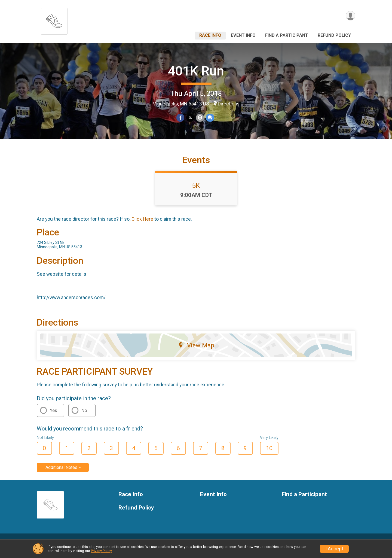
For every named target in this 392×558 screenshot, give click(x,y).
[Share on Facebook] (181, 118)
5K (196, 193)
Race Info (210, 35)
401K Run (196, 71)
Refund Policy (334, 35)
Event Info (243, 35)
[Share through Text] (209, 118)
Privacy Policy (101, 551)
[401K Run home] (54, 20)
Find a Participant (287, 35)
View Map (196, 353)
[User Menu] (350, 16)
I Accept (334, 549)
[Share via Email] (200, 118)
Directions (229, 104)
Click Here (142, 227)
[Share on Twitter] (190, 118)
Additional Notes (61, 475)
